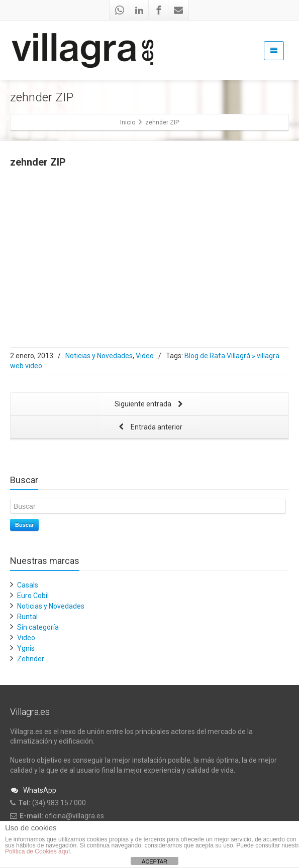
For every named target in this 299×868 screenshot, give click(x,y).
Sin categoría (38, 627)
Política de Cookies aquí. (38, 851)
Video (145, 356)
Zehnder (31, 659)
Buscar (24, 525)
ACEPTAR (155, 861)
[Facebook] (159, 10)
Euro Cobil (33, 596)
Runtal (27, 617)
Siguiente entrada (150, 405)
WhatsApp (33, 790)
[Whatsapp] (120, 10)
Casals (28, 585)
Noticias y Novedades (99, 356)
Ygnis (26, 648)
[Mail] (178, 10)
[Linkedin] (139, 10)
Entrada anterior (150, 428)
